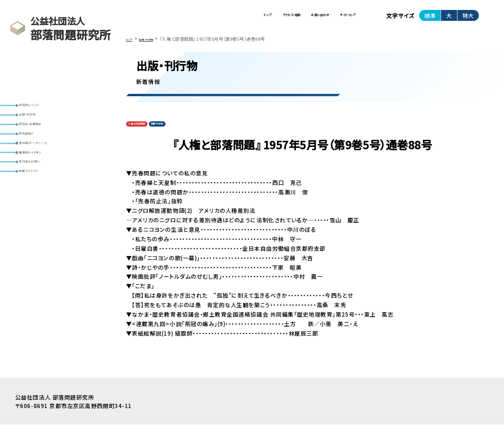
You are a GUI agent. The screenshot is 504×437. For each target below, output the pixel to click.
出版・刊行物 (38, 139)
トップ (180, 19)
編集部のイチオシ (44, 200)
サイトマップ (335, 19)
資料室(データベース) (49, 185)
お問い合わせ (282, 19)
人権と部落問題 (146, 134)
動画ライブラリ (41, 231)
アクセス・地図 (226, 19)
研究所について (41, 123)
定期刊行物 (183, 134)
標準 (430, 19)
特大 (468, 19)
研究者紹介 (37, 170)
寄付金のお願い (42, 216)
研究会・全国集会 (43, 154)
